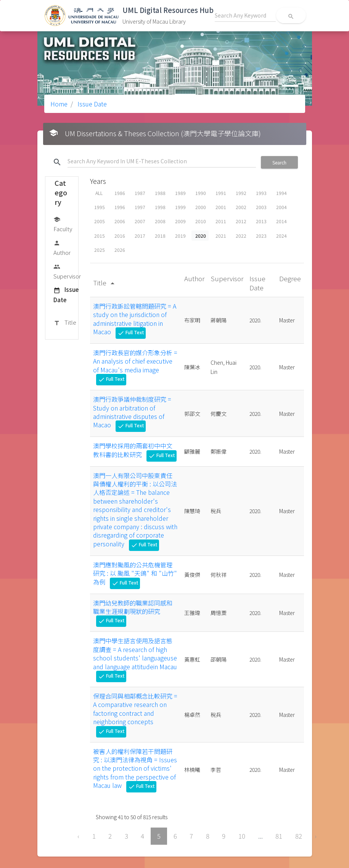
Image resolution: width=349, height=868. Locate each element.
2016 (120, 236)
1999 (180, 207)
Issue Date (91, 104)
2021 (221, 236)
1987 (140, 193)
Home (59, 104)
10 (242, 836)
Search (279, 162)
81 (279, 836)
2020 (201, 236)
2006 (120, 221)
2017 (140, 236)
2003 (261, 207)
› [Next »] (316, 836)
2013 (261, 221)
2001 (221, 207)
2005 (100, 221)
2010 (201, 221)
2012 (241, 221)
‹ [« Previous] (78, 836)
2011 (221, 221)
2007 (140, 221)
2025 (100, 250)
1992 (241, 193)
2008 (160, 221)
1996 (120, 207)
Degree (290, 278)
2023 (261, 236)
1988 (160, 193)
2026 (120, 250)
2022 (241, 236)
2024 (281, 236)
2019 (180, 236)
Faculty (63, 224)
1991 (221, 193)
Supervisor (67, 271)
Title (65, 323)
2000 (201, 207)
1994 (281, 193)
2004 (281, 207)
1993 (261, 193)
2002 (241, 207)
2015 (100, 236)
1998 (160, 207)
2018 (160, 236)
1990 (201, 193)
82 (299, 836)
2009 (180, 221)
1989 (180, 193)
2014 (281, 221)
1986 (120, 193)
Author (62, 247)
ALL (99, 193)
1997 (140, 207)
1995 (100, 207)
